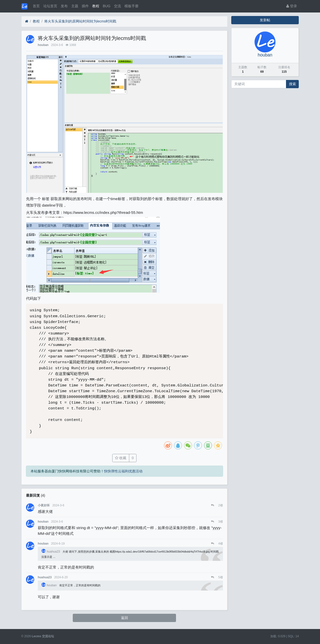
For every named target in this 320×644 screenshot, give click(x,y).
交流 (117, 6)
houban (43, 45)
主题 (75, 6)
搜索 (292, 84)
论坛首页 (50, 6)
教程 (96, 6)
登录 (292, 6)
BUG (106, 6)
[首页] (27, 21)
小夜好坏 (44, 505)
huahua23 (51, 552)
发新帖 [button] (265, 20)
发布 (64, 6)
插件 (85, 6)
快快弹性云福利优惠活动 (123, 471)
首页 (36, 6)
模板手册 (131, 6)
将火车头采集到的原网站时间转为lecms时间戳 (80, 21)
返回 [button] (124, 618)
